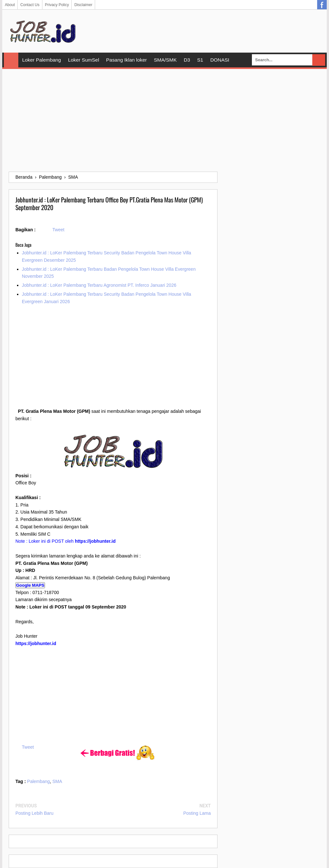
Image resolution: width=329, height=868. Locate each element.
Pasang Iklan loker (126, 60)
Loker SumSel (84, 60)
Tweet (58, 230)
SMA (57, 781)
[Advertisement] (164, 120)
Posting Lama (197, 813)
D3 (187, 60)
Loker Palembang (42, 60)
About (10, 5)
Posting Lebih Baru (34, 813)
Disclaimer (83, 5)
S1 (200, 60)
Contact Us (30, 5)
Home (11, 60)
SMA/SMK (165, 60)
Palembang (38, 781)
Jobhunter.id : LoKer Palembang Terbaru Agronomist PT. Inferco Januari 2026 (99, 285)
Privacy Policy (57, 5)
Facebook (322, 5)
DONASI (220, 60)
